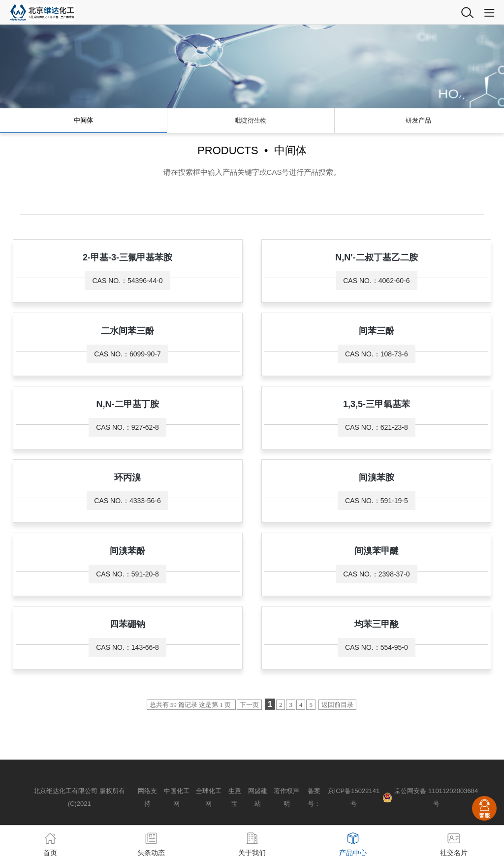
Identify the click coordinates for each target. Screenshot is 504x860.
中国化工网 (177, 797)
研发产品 (418, 120)
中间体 (83, 120)
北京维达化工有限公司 (65, 791)
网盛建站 (258, 797)
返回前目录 (337, 705)
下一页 (249, 705)
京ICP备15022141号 (354, 797)
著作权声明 (286, 797)
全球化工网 (209, 797)
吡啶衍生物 (251, 120)
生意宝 (235, 797)
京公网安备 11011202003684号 (436, 797)
